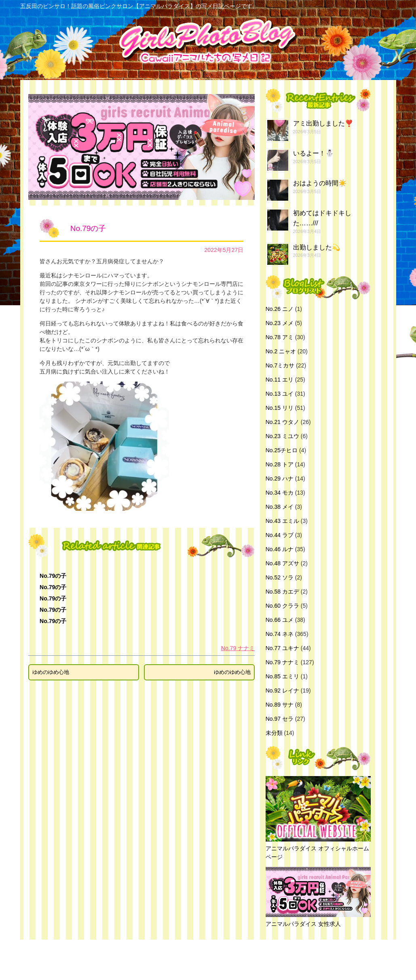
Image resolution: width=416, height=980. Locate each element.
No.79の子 (53, 576)
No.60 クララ (282, 606)
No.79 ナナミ (238, 648)
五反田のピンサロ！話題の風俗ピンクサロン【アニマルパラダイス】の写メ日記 (206, 960)
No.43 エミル (282, 521)
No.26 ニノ (280, 309)
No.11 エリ (280, 380)
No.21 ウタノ (282, 422)
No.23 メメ (280, 323)
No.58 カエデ (282, 592)
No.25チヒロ (282, 450)
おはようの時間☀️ (320, 183)
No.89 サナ (280, 705)
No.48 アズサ (282, 563)
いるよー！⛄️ (313, 153)
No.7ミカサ (280, 365)
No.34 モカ (280, 493)
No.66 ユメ (280, 620)
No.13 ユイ (280, 394)
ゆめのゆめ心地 (51, 672)
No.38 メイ (280, 507)
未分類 (274, 733)
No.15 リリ (280, 408)
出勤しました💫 (317, 247)
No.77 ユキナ (282, 648)
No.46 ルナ (280, 549)
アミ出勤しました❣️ (323, 123)
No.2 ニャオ (281, 351)
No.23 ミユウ (282, 436)
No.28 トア (280, 464)
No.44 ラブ (280, 535)
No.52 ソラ (280, 577)
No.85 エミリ (282, 676)
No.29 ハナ (280, 478)
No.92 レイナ (282, 690)
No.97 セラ (280, 719)
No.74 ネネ (280, 634)
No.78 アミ (280, 337)
